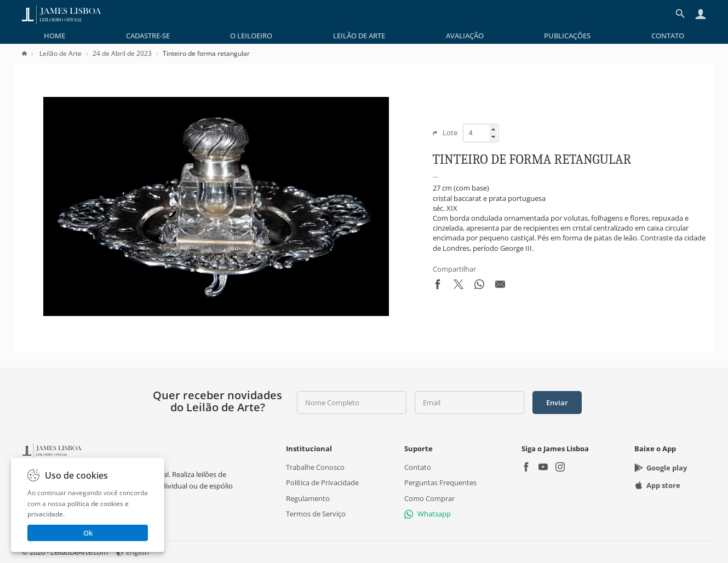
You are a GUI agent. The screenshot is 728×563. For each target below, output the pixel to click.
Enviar (557, 403)
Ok (88, 533)
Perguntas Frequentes (440, 482)
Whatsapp (428, 514)
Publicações (567, 36)
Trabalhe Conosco (315, 467)
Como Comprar (429, 498)
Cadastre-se (148, 36)
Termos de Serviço (316, 514)
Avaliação (465, 36)
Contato (668, 36)
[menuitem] (55, 36)
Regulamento (308, 498)
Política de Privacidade (322, 482)
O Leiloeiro (251, 36)
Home (55, 36)
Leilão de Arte (359, 36)
